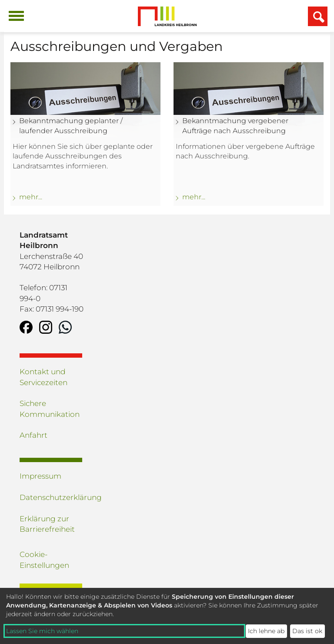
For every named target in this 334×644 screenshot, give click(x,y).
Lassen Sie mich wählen (42, 631)
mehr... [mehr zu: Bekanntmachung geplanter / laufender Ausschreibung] (31, 197)
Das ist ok (307, 631)
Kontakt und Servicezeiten (43, 377)
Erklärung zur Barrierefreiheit (47, 524)
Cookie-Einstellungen (44, 560)
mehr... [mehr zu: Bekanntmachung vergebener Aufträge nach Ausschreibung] (194, 197)
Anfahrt (33, 435)
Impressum (40, 476)
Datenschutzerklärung (52, 497)
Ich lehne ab (266, 631)
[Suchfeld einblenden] (318, 16)
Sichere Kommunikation (50, 409)
